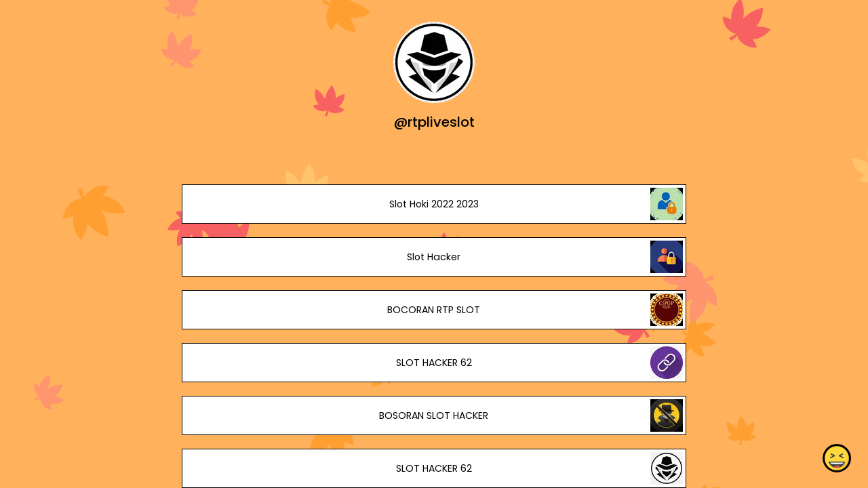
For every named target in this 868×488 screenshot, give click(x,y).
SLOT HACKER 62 (434, 363)
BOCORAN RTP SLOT (434, 310)
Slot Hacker (434, 257)
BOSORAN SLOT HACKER (434, 415)
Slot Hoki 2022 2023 (434, 204)
